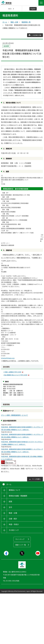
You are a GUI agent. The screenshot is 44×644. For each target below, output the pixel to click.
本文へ (10, 9)
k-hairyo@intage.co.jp (8, 358)
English (33, 9)
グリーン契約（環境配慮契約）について (14, 415)
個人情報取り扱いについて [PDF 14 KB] (16, 375)
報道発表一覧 (26, 22)
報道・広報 (14, 22)
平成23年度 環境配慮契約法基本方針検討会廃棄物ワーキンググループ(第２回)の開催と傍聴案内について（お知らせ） (22, 436)
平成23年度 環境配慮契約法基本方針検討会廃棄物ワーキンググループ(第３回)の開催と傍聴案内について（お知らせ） (22, 428)
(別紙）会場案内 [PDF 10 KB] (13, 372)
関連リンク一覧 (21, 545)
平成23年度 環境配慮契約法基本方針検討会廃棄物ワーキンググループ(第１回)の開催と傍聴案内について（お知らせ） (22, 450)
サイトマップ (20, 539)
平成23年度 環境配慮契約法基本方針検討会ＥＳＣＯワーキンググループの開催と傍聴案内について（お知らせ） (22, 443)
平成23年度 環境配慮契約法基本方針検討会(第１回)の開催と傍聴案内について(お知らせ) (22, 458)
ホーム (5, 22)
